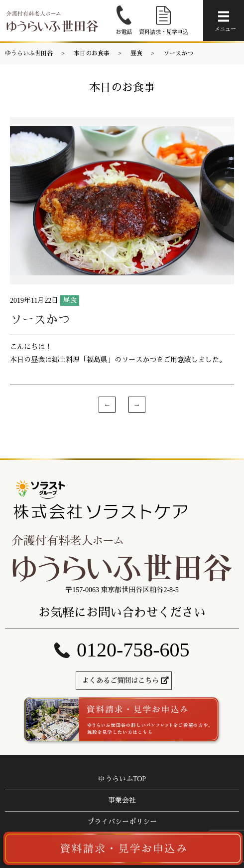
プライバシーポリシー (122, 822)
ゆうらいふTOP (122, 779)
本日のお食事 (92, 53)
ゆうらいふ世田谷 (29, 53)
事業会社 (122, 800)
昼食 (136, 53)
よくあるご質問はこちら (121, 681)
